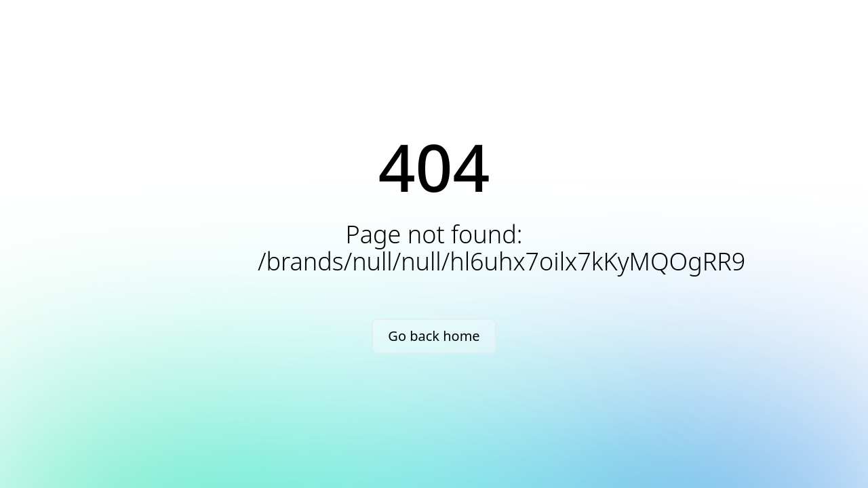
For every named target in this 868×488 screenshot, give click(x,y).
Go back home (434, 336)
